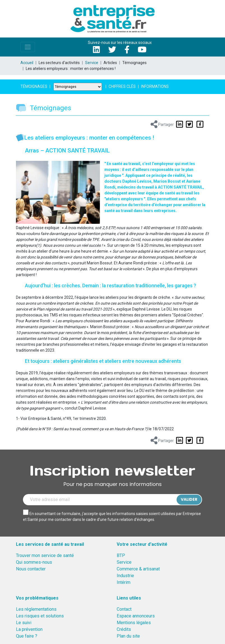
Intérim (124, 582)
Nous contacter (31, 569)
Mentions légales (134, 623)
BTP (121, 555)
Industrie (125, 576)
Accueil (27, 63)
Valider (189, 499)
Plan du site (128, 636)
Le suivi (24, 623)
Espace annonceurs (136, 616)
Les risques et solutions (40, 616)
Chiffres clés (122, 86)
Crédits (124, 629)
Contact (124, 609)
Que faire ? (27, 636)
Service (92, 63)
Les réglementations (36, 609)
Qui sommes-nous (34, 562)
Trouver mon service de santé (45, 555)
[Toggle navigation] (28, 47)
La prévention (29, 629)
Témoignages (34, 86)
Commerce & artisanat (138, 569)
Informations (155, 86)
